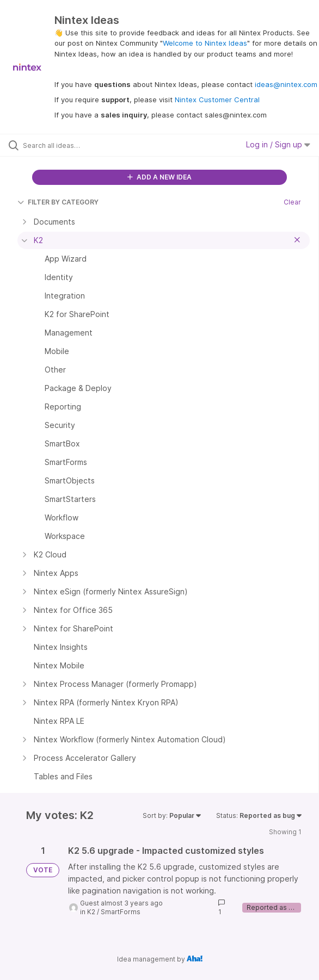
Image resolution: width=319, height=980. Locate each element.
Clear (292, 202)
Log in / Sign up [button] (278, 144)
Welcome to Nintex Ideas (205, 43)
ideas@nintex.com (286, 84)
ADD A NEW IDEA (159, 177)
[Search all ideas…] (85, 145)
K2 (91, 912)
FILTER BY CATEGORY (58, 202)
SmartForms (121, 912)
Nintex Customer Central (217, 100)
